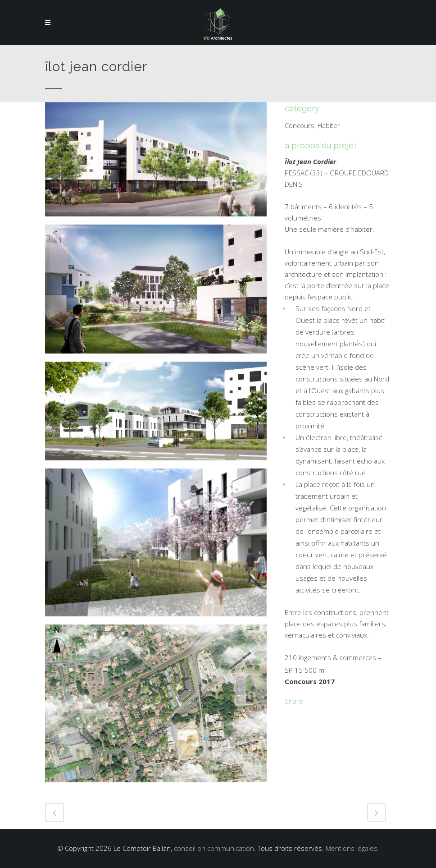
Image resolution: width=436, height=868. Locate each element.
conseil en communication (214, 848)
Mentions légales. (352, 848)
